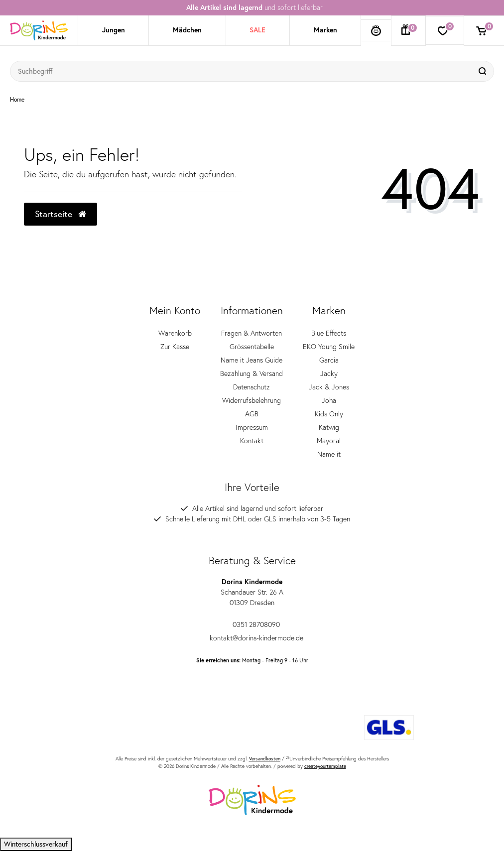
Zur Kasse (175, 347)
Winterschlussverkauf (36, 844)
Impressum (252, 427)
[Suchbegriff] (242, 71)
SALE (257, 30)
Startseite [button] (61, 214)
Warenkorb (175, 333)
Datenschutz (252, 387)
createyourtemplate (325, 766)
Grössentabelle (252, 347)
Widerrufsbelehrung (252, 400)
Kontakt (252, 441)
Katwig (329, 427)
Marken (325, 30)
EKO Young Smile (329, 347)
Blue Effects (329, 333)
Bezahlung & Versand (252, 373)
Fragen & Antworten (252, 333)
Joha (329, 400)
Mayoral (329, 441)
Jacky (329, 373)
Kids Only (329, 414)
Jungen (114, 30)
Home (17, 100)
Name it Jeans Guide (252, 360)
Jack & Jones (329, 387)
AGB (252, 414)
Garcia (329, 360)
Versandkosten (265, 759)
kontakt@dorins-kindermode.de (252, 638)
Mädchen (187, 30)
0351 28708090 (252, 624)
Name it (329, 454)
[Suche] (484, 71)
